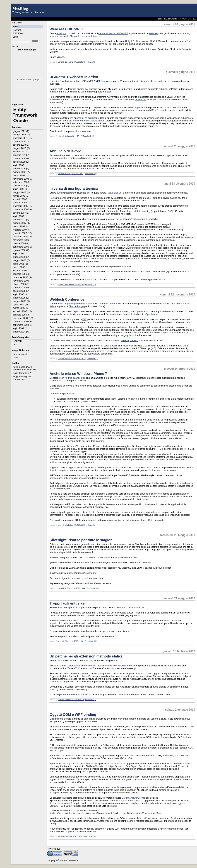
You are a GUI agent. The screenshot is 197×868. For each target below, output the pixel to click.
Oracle (21, 121)
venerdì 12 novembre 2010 (178, 294)
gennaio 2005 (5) (21, 315)
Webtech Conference (67, 299)
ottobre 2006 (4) (21, 243)
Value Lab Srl (115, 193)
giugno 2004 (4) (21, 332)
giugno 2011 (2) (21, 131)
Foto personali (20, 354)
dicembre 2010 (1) (22, 138)
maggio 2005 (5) (21, 301)
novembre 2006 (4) (23, 240)
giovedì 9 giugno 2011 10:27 (70, 136)
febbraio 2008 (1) (22, 199)
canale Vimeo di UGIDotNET (113, 33)
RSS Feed (18, 33)
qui (108, 158)
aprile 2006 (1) (20, 264)
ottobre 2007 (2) (21, 213)
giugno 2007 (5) (21, 220)
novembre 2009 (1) (23, 158)
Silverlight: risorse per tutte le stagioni (82, 540)
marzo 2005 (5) (21, 308)
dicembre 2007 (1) (22, 206)
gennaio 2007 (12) (22, 233)
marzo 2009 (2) (21, 175)
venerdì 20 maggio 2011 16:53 (71, 174)
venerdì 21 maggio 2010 (179, 598)
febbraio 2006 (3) (22, 271)
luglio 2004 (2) (20, 328)
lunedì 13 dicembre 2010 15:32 (71, 284)
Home (16, 27)
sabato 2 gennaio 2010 (180, 710)
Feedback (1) (93, 359)
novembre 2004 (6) (23, 321)
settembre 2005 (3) (23, 288)
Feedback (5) (89, 136)
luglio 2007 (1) (20, 216)
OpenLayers (152, 314)
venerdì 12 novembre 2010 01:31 (72, 359)
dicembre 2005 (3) (22, 277)
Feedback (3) (91, 284)
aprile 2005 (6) (20, 305)
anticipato (61, 33)
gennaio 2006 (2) (21, 274)
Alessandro (140, 100)
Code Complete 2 (22, 373)
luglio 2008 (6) (20, 189)
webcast (153, 33)
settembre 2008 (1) (23, 182)
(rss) (15, 345)
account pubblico (129, 340)
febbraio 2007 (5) (22, 230)
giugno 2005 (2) (21, 298)
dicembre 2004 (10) (23, 318)
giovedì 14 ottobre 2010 (180, 369)
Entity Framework (25, 112)
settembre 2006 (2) (23, 247)
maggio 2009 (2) (21, 172)
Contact (17, 30)
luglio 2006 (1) (20, 254)
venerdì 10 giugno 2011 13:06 (71, 62)
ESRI (104, 214)
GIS (63, 214)
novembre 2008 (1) (23, 179)
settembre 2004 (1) (23, 325)
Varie (15, 357)
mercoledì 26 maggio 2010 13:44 (72, 588)
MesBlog (20, 8)
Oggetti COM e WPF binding (73, 715)
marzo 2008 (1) (21, 196)
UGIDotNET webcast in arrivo (74, 77)
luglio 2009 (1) (20, 165)
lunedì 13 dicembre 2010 (179, 184)
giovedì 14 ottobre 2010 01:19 (71, 525)
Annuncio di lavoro (65, 151)
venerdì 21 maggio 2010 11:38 (71, 641)
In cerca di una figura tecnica (74, 189)
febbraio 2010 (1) (22, 152)
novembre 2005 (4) (23, 281)
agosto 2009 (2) (21, 162)
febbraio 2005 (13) (22, 311)
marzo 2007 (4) (21, 226)
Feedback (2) (90, 641)
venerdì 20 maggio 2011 (179, 146)
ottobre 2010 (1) (21, 145)
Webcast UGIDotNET (67, 29)
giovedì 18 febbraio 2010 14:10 (71, 700)
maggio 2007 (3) (21, 223)
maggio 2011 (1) (21, 135)
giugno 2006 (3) (21, 257)
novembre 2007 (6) (23, 209)
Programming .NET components (23, 378)
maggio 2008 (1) (21, 192)
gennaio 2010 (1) (21, 155)
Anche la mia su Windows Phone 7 (78, 374)
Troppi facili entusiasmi (69, 603)
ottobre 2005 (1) (21, 284)
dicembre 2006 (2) (22, 237)
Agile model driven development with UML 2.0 (26, 368)
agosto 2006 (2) (21, 250)
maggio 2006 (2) (21, 260)
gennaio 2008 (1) (21, 203)
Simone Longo (76, 306)
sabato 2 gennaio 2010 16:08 (70, 836)
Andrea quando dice (75, 378)
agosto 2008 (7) (21, 186)
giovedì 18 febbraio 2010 (179, 651)
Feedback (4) (90, 62)
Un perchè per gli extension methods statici (86, 656)
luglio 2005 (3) (20, 294)
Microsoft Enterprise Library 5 (85, 36)
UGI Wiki (17, 341)
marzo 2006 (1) (21, 267)
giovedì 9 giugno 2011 (180, 72)
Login (16, 37)
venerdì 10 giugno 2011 (180, 24)
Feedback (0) (90, 174)
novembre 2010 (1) (23, 141)
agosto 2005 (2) (21, 291)
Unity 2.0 (130, 41)
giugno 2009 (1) (21, 169)
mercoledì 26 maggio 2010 (178, 535)
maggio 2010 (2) (21, 148)
